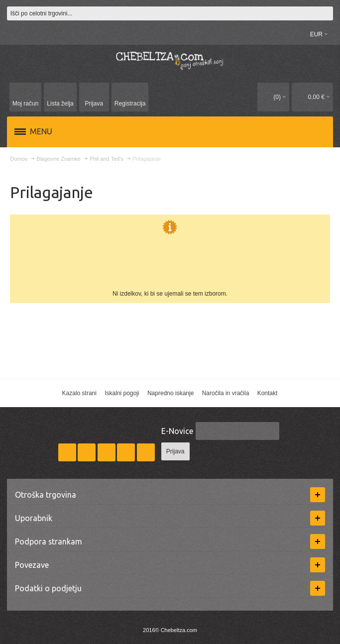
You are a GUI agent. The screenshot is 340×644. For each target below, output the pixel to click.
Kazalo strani (79, 393)
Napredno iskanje (170, 393)
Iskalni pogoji (122, 393)
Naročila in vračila (226, 393)
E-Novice (177, 431)
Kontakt (268, 393)
